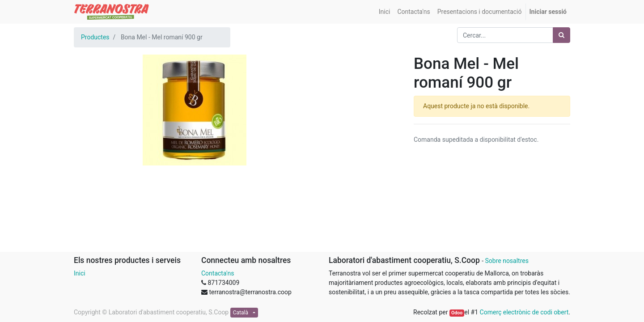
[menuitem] (385, 12)
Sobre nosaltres (506, 261)
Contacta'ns (218, 273)
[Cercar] (561, 35)
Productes (95, 37)
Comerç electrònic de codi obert (524, 312)
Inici (80, 273)
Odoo (457, 313)
